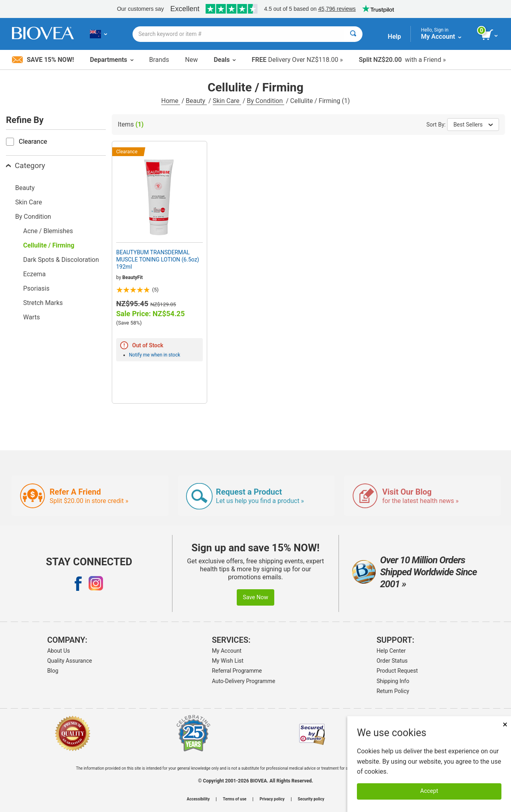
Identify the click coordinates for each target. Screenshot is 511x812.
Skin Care (227, 101)
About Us (58, 651)
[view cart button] (490, 35)
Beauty (196, 101)
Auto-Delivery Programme (244, 681)
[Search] (353, 34)
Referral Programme (237, 671)
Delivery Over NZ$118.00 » (297, 60)
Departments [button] (111, 60)
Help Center (391, 651)
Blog (53, 671)
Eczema (34, 274)
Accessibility (198, 799)
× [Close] (505, 724)
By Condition (265, 101)
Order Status (392, 661)
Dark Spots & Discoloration (61, 260)
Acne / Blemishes (48, 231)
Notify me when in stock (154, 355)
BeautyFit (132, 277)
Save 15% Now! (43, 60)
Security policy (311, 799)
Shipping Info (393, 681)
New (192, 60)
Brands (159, 60)
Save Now (255, 597)
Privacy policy (272, 799)
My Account (227, 651)
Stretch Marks (43, 303)
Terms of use (235, 799)
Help (394, 37)
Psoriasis (36, 288)
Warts (32, 317)
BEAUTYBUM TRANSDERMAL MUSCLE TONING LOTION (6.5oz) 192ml (158, 259)
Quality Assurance (69, 661)
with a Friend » (402, 60)
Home (171, 101)
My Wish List (228, 661)
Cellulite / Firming (49, 245)
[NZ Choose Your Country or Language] (98, 34)
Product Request (397, 671)
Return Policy (393, 691)
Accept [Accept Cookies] (429, 791)
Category (26, 165)
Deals (225, 60)
